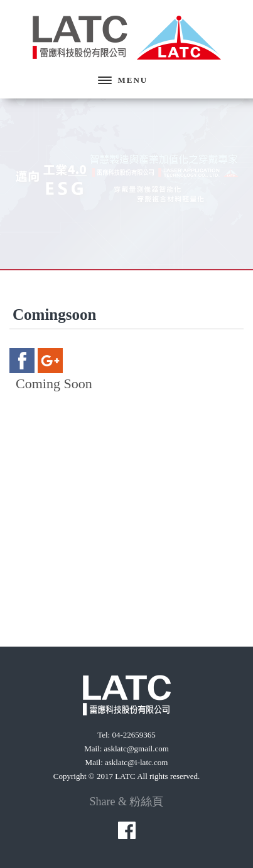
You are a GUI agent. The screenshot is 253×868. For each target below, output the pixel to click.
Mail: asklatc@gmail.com (127, 749)
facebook (22, 361)
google (50, 361)
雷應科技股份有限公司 (127, 38)
